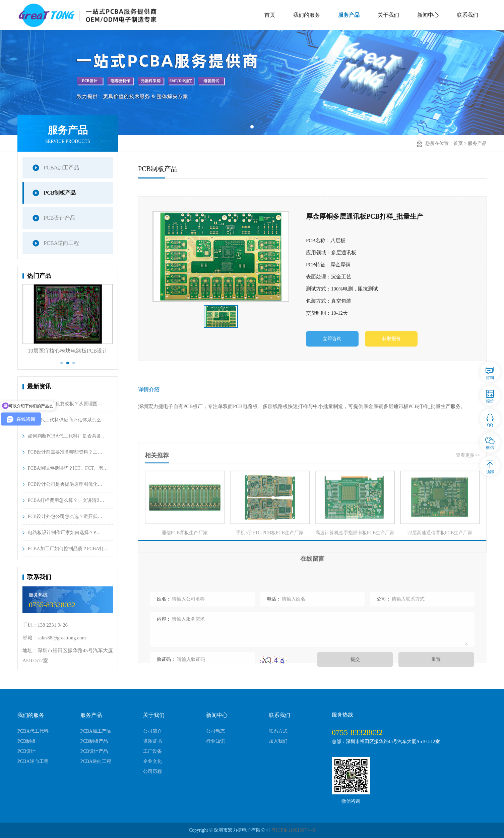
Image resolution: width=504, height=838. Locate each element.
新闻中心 (428, 15)
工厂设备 (152, 751)
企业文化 (152, 761)
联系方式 (278, 731)
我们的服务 (307, 15)
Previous (17, 326)
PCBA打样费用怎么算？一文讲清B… (66, 500)
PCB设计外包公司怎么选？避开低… (65, 516)
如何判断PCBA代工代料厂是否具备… (67, 436)
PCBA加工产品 (61, 168)
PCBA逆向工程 (61, 243)
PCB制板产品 (60, 193)
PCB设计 (26, 751)
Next (118, 326)
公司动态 (215, 731)
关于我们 (388, 15)
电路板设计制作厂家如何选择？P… (64, 533)
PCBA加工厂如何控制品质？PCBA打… (68, 549)
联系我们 (467, 15)
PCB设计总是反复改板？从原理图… (65, 404)
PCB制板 (26, 741)
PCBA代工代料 (33, 731)
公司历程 (152, 771)
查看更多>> (468, 506)
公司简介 (152, 731)
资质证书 (152, 741)
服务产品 (349, 15)
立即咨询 (332, 339)
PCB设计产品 (59, 218)
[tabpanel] (252, 83)
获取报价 (392, 339)
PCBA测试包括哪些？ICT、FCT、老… (68, 468)
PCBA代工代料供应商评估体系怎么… (67, 420)
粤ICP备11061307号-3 (293, 830)
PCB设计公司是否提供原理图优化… (65, 484)
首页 (270, 15)
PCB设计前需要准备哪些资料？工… (65, 452)
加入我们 (278, 741)
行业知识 (215, 741)
